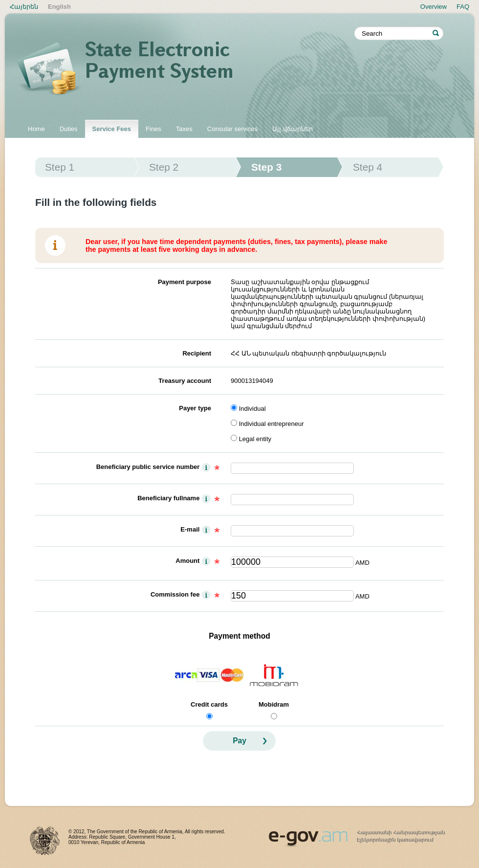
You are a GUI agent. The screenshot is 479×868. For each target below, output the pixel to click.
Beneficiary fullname (168, 498)
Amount (187, 561)
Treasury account (185, 381)
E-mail (190, 529)
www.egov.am (357, 834)
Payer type (195, 408)
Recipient (197, 353)
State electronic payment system (186, 69)
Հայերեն (24, 7)
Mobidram (274, 704)
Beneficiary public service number (148, 467)
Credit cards (209, 704)
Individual (252, 409)
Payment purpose (185, 282)
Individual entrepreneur (272, 424)
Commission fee (175, 594)
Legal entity (255, 439)
